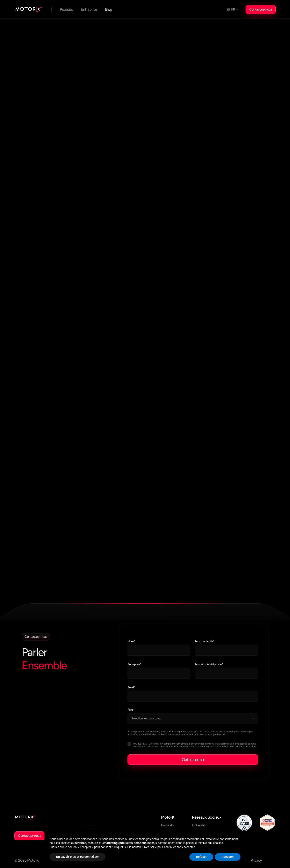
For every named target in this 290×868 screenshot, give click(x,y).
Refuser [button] (201, 857)
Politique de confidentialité (176, 734)
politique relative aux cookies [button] (205, 843)
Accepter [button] (228, 857)
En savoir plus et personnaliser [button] (78, 857)
